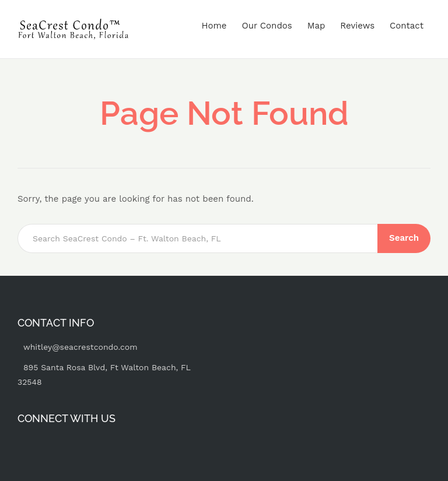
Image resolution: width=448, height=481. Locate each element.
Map (316, 26)
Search (404, 238)
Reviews (357, 26)
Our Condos (267, 26)
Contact (407, 26)
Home (214, 26)
